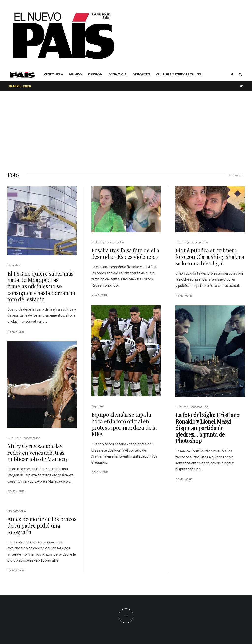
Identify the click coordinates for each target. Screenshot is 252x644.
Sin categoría (17, 511)
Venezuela (53, 74)
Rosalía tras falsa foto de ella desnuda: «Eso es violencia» (125, 254)
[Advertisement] (126, 128)
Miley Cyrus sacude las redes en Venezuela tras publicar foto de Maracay (38, 452)
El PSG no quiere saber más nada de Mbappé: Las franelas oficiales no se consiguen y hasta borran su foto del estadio (41, 286)
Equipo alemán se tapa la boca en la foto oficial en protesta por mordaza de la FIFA (124, 424)
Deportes (141, 74)
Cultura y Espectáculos (179, 74)
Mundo (75, 74)
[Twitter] (232, 74)
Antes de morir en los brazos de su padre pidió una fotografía (42, 525)
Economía (117, 74)
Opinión (95, 74)
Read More (16, 332)
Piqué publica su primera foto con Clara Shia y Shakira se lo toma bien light (210, 257)
